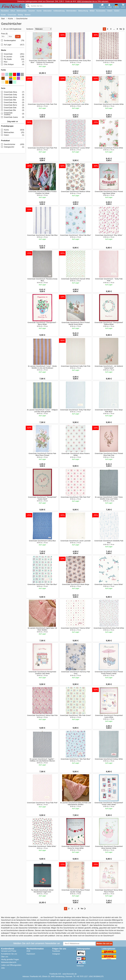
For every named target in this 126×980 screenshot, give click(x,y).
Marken (28, 15)
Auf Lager (13, 45)
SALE (13, 11)
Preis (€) (4, 34)
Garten (117, 11)
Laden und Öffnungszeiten (11, 965)
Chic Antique (13, 65)
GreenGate (12, 15)
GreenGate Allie (13, 100)
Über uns (5, 957)
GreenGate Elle (13, 110)
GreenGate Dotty (13, 95)
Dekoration (47, 11)
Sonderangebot (13, 41)
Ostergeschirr (13, 147)
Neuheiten (5, 11)
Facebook (56, 951)
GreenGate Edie (13, 108)
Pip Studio (13, 59)
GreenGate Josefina (13, 114)
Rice (13, 62)
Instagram (56, 954)
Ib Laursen (13, 57)
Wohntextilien (71, 11)
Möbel (92, 11)
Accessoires (101, 11)
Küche (39, 11)
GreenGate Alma (13, 102)
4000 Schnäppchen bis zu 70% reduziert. (93, 1)
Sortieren (30, 29)
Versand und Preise (9, 951)
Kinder (3, 15)
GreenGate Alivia (13, 97)
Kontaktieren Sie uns (9, 954)
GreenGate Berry (13, 105)
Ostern (110, 11)
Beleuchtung (83, 11)
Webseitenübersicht (9, 962)
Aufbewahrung (59, 11)
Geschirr (32, 11)
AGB (28, 951)
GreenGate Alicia (13, 92)
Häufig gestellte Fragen (10, 959)
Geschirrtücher (13, 144)
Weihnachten (22, 11)
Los (18, 36)
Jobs (3, 968)
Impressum (31, 954)
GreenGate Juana (13, 117)
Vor (122, 29)
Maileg (20, 15)
